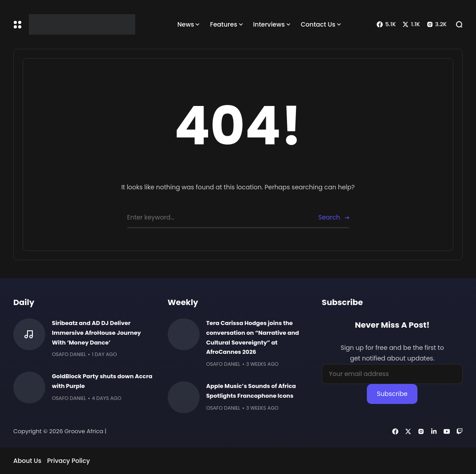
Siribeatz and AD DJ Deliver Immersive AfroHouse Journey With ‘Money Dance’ (96, 333)
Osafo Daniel (69, 354)
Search (329, 217)
